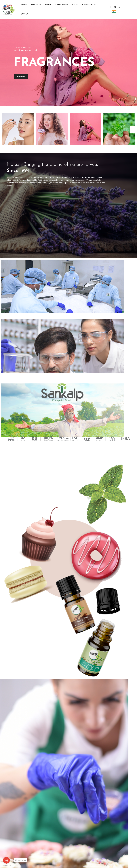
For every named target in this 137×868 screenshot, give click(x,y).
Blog (75, 5)
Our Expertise (25, 467)
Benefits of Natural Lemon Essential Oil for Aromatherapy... (67, 715)
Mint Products (30, 845)
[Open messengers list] (6, 860)
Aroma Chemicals (32, 853)
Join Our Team (8, 845)
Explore (21, 77)
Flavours (28, 842)
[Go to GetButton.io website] (6, 865)
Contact (26, 14)
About (48, 5)
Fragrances (29, 850)
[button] (66, 101)
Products (36, 5)
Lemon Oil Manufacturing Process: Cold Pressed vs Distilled (112, 715)
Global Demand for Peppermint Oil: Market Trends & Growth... (19, 715)
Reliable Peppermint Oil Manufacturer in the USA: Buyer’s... (20, 783)
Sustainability (89, 5)
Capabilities (62, 5)
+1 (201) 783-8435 (55, 842)
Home (24, 5)
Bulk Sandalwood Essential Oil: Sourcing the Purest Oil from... (68, 782)
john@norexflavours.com (58, 848)
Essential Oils (30, 848)
